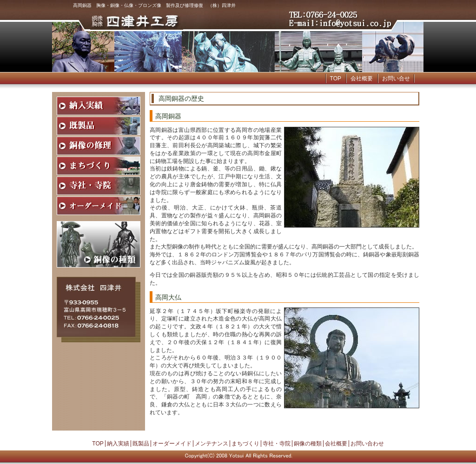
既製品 (141, 444)
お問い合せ (396, 78)
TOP (336, 78)
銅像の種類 (308, 444)
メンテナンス (212, 444)
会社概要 (362, 78)
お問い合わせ (367, 444)
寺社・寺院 (277, 444)
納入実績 (118, 444)
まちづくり (245, 444)
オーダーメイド (172, 444)
